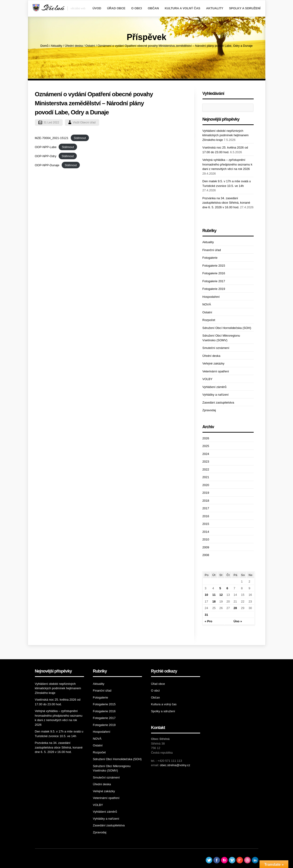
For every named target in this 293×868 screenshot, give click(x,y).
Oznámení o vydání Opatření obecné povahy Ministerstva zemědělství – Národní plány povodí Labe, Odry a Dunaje (94, 103)
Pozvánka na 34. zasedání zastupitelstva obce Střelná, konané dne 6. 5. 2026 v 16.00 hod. (226, 203)
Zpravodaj (209, 410)
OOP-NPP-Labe (46, 147)
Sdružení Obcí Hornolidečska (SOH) (227, 328)
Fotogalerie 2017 (214, 281)
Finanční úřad (212, 250)
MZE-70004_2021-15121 (52, 138)
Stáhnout (80, 138)
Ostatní (90, 46)
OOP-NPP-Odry (46, 156)
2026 (206, 438)
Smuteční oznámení (216, 348)
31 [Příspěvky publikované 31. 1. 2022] (206, 615)
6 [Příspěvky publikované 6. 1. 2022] (227, 588)
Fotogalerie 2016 (214, 273)
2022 (206, 469)
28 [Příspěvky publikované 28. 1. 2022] (235, 608)
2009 (206, 547)
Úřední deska (74, 46)
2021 (206, 477)
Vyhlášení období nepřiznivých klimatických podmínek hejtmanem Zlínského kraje (226, 135)
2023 (206, 462)
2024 (206, 454)
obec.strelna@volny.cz (175, 765)
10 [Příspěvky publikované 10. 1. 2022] (206, 595)
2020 (206, 485)
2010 (206, 539)
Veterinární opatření (216, 371)
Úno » (238, 621)
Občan (153, 8)
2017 (206, 508)
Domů (45, 46)
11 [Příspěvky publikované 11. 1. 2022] (214, 595)
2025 (206, 446)
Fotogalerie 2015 (214, 266)
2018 (206, 501)
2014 (206, 532)
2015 (206, 524)
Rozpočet (209, 320)
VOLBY (207, 379)
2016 (206, 516)
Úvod (97, 8)
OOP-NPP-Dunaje (47, 165)
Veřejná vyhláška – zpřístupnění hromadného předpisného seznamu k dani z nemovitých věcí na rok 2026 (227, 164)
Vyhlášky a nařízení (216, 395)
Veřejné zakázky (214, 363)
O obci (137, 8)
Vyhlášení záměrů (215, 387)
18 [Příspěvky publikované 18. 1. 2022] (214, 601)
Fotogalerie (210, 258)
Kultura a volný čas (183, 8)
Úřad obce (116, 8)
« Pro (209, 621)
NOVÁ (207, 304)
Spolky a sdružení (245, 8)
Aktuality (215, 8)
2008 (206, 555)
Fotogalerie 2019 (214, 289)
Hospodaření (211, 297)
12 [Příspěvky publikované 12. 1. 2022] (221, 595)
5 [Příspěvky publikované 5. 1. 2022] (220, 588)
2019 (206, 493)
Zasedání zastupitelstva (218, 403)
